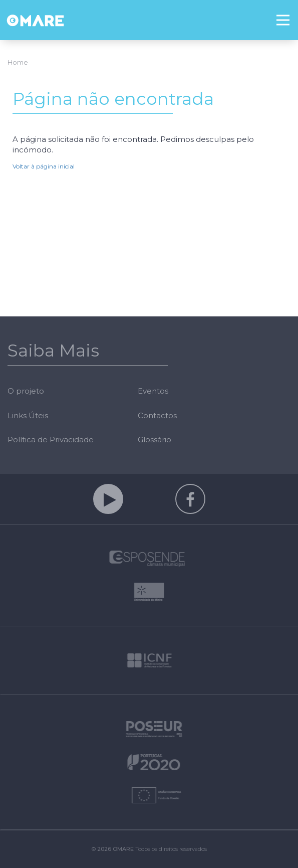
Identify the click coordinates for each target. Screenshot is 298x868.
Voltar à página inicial (44, 166)
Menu (287, 13)
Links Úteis (28, 415)
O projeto (26, 391)
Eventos (153, 391)
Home (18, 62)
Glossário (155, 440)
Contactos (157, 415)
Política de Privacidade (51, 440)
